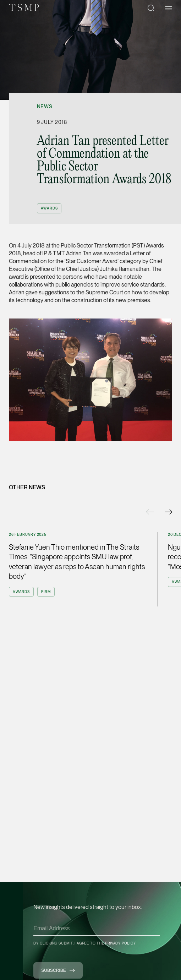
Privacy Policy (120, 943)
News (45, 107)
